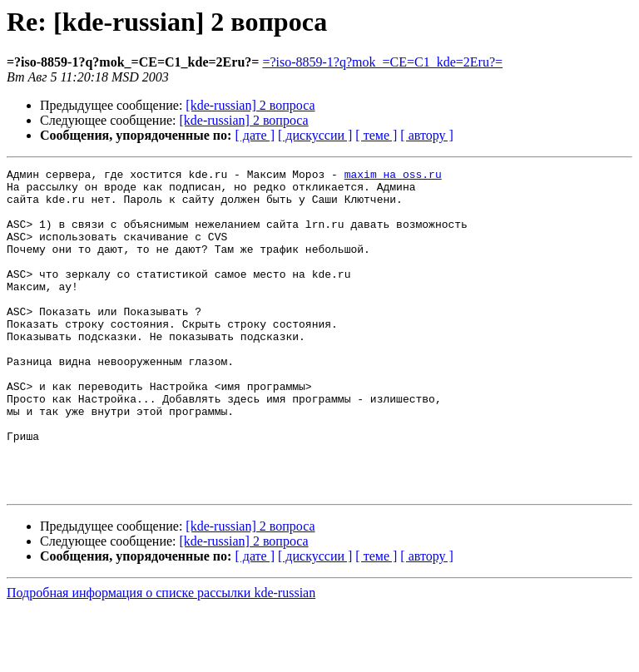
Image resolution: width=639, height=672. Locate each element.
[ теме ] (376, 135)
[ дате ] (255, 135)
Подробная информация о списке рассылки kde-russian (161, 657)
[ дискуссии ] (315, 135)
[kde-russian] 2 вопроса (250, 105)
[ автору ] (426, 135)
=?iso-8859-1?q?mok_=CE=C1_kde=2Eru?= (382, 62)
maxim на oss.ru (393, 176)
